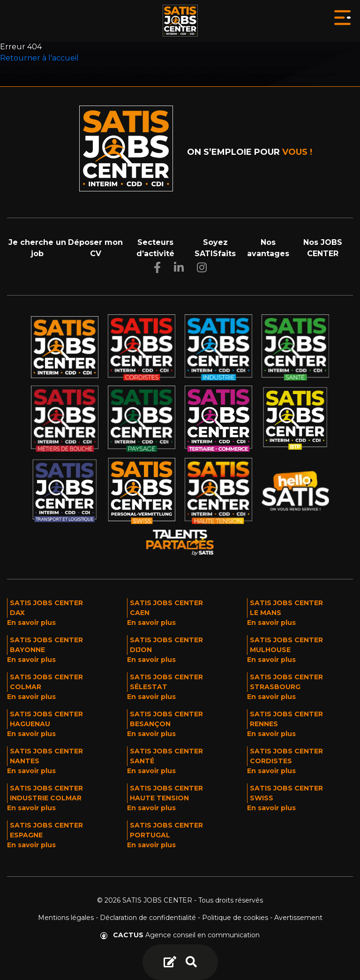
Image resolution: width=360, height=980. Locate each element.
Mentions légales (66, 918)
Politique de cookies (235, 918)
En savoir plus (31, 623)
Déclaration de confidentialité (148, 918)
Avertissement (298, 918)
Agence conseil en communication (180, 935)
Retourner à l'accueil (39, 58)
